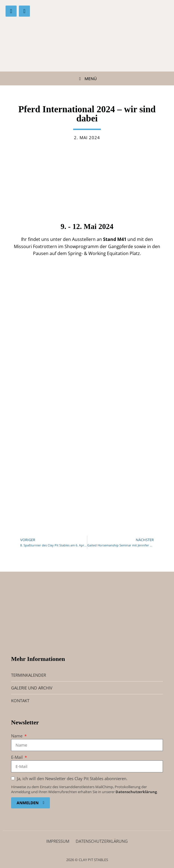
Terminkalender (29, 675)
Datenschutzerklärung (136, 792)
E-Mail (17, 757)
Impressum (58, 841)
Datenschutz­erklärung (102, 841)
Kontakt (20, 701)
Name (17, 736)
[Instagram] (24, 11)
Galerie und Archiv (32, 688)
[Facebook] (11, 11)
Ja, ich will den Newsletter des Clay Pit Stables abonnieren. (72, 778)
